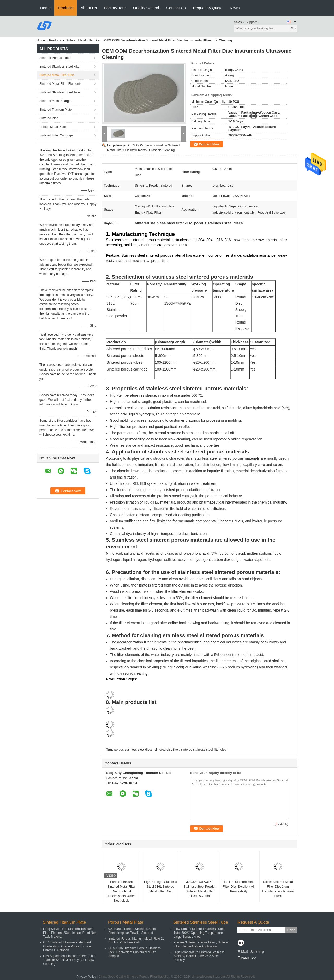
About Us (89, 8)
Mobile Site (247, 958)
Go (293, 28)
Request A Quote (208, 8)
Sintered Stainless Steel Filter (60, 67)
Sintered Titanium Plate (56, 110)
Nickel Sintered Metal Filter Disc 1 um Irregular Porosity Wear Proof (278, 889)
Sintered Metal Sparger (55, 101)
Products (66, 8)
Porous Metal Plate (53, 127)
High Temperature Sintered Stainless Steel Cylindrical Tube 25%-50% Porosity (199, 956)
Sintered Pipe (49, 118)
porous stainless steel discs (133, 750)
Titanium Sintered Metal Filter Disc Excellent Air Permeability (239, 887)
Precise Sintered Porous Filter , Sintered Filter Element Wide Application (201, 944)
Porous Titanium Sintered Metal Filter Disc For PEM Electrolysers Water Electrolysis (121, 891)
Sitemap (257, 952)
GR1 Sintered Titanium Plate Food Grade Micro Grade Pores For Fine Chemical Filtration (67, 946)
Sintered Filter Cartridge (56, 135)
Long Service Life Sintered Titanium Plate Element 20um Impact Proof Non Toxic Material (70, 933)
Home (45, 8)
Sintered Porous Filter (55, 58)
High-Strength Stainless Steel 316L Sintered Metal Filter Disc (160, 887)
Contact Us (176, 8)
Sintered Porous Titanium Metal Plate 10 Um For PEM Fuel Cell (136, 940)
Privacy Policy (86, 977)
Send (291, 930)
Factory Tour (115, 8)
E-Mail (243, 952)
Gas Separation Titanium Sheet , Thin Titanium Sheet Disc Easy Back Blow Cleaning (69, 960)
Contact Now (209, 144)
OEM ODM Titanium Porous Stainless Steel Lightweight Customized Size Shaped (135, 952)
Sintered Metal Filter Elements (60, 84)
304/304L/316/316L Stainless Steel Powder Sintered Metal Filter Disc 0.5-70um (199, 889)
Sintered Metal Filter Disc (83, 40)
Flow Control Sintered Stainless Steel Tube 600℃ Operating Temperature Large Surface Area (199, 933)
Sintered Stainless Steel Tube (60, 92)
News (235, 8)
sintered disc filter (167, 750)
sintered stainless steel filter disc (204, 750)
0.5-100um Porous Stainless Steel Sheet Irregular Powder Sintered (132, 931)
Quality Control (146, 8)
